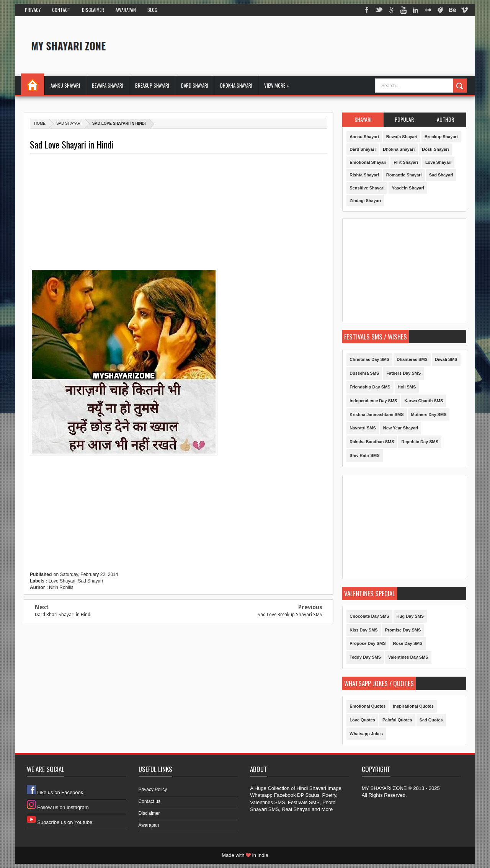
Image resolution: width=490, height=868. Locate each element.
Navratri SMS (363, 428)
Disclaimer (93, 10)
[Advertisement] (327, 46)
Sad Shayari (69, 123)
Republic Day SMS (420, 442)
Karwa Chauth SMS (424, 401)
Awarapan (126, 10)
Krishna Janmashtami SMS (376, 414)
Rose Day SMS (408, 643)
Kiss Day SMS (363, 630)
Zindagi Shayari (365, 201)
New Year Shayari (401, 428)
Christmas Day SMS (369, 359)
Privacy (33, 10)
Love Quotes (362, 720)
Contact (61, 10)
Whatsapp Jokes (366, 734)
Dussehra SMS (364, 373)
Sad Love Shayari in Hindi (72, 145)
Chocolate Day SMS (369, 616)
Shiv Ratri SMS (364, 455)
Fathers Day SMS (403, 373)
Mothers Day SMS (429, 414)
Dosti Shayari (435, 149)
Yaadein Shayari (408, 188)
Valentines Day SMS (408, 657)
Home (33, 84)
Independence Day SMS (373, 401)
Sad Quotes (431, 720)
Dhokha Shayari (236, 85)
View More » (277, 85)
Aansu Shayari (65, 85)
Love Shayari (62, 581)
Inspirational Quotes (413, 706)
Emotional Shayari (368, 162)
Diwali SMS (446, 359)
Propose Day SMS (367, 643)
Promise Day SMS (403, 630)
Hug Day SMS (410, 616)
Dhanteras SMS (412, 359)
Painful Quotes (397, 720)
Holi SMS (407, 387)
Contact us (149, 801)
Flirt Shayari (406, 162)
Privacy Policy (153, 790)
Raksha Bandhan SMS (372, 442)
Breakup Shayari (152, 85)
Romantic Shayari (404, 175)
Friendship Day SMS (370, 387)
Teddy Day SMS (365, 657)
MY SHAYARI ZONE (384, 788)
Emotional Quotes (367, 706)
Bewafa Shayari (108, 85)
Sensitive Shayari (367, 188)
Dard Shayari (195, 85)
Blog (152, 10)
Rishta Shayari (364, 175)
